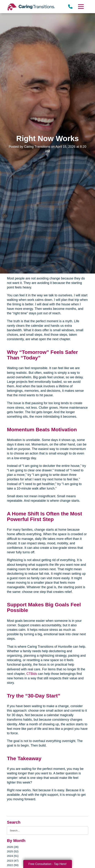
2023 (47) (13, 861)
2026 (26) (13, 847)
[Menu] (81, 7)
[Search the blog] (47, 831)
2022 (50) (13, 865)
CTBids (32, 674)
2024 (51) (13, 856)
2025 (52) (13, 851)
